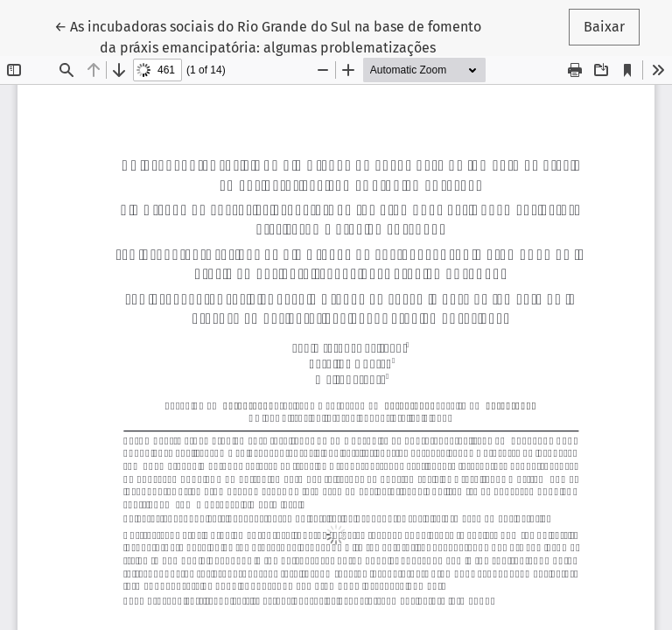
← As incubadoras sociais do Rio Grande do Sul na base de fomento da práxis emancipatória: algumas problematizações (268, 36)
